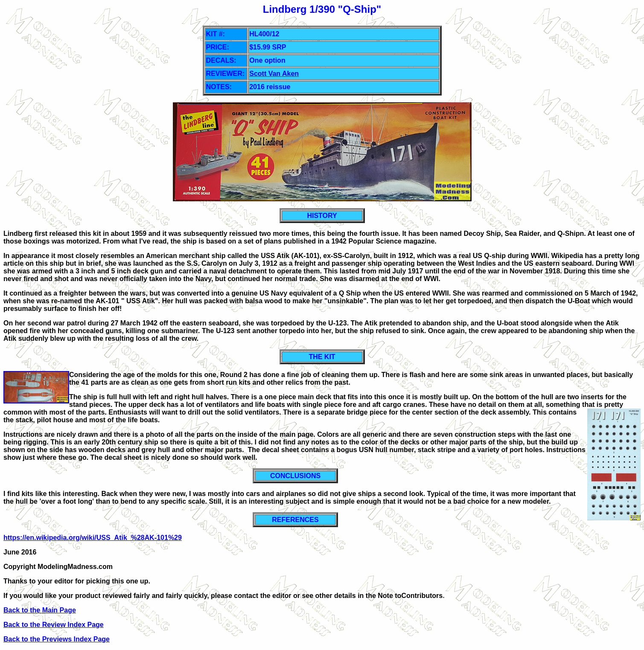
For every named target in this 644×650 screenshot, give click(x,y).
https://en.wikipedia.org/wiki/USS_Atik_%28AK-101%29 (93, 538)
